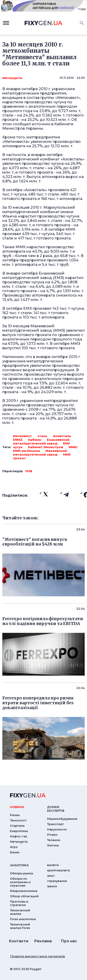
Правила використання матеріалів (37, 956)
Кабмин (35, 440)
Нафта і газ (18, 836)
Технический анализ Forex (20, 926)
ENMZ (18, 440)
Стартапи (17, 826)
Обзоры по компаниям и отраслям (20, 882)
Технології (18, 820)
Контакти (19, 941)
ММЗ (67, 454)
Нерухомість (57, 829)
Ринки (15, 815)
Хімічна (53, 845)
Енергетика (19, 831)
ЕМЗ (66, 443)
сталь (42, 436)
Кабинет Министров (46, 447)
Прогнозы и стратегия (19, 903)
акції (51, 876)
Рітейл (52, 835)
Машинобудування (62, 819)
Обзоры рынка (21, 873)
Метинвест (22, 436)
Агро (14, 847)
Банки (15, 852)
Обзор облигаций (24, 896)
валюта (53, 865)
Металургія (12, 78)
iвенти (52, 886)
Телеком (54, 840)
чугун (18, 447)
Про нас (69, 941)
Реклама (43, 941)
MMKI (73, 447)
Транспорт (55, 824)
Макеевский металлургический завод (40, 453)
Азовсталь (62, 436)
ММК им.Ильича (26, 451)
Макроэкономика (24, 891)
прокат (19, 458)
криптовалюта (58, 870)
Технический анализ (20, 912)
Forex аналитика (23, 919)
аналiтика (19, 865)
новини (17, 807)
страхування (57, 881)
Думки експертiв (56, 809)
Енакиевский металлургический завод (41, 441)
